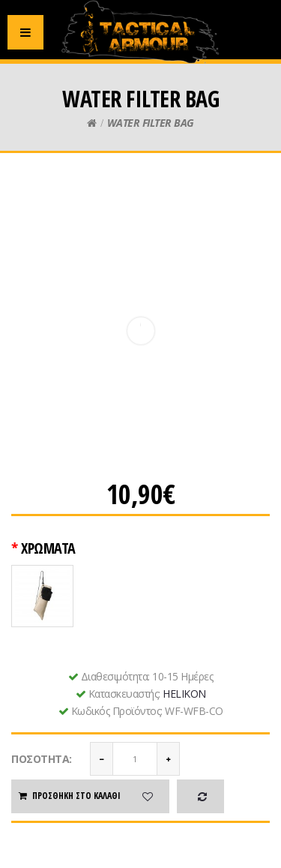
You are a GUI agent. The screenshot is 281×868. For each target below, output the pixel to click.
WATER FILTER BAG (151, 123)
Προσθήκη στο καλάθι (69, 796)
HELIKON (184, 694)
